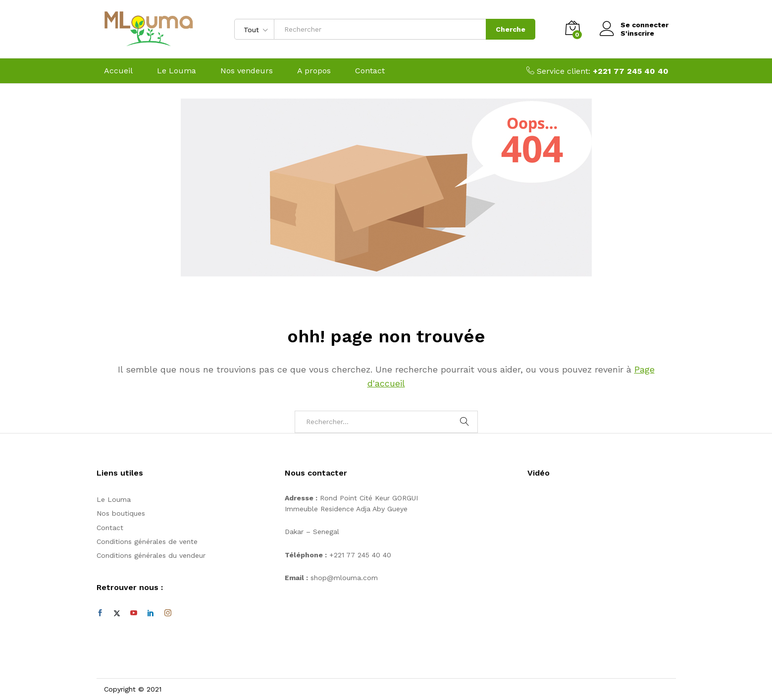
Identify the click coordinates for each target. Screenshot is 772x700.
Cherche (511, 29)
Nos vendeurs (247, 71)
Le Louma (177, 71)
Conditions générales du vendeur (151, 555)
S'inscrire (637, 33)
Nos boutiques (121, 513)
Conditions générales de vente (147, 541)
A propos (314, 71)
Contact (370, 71)
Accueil (118, 71)
